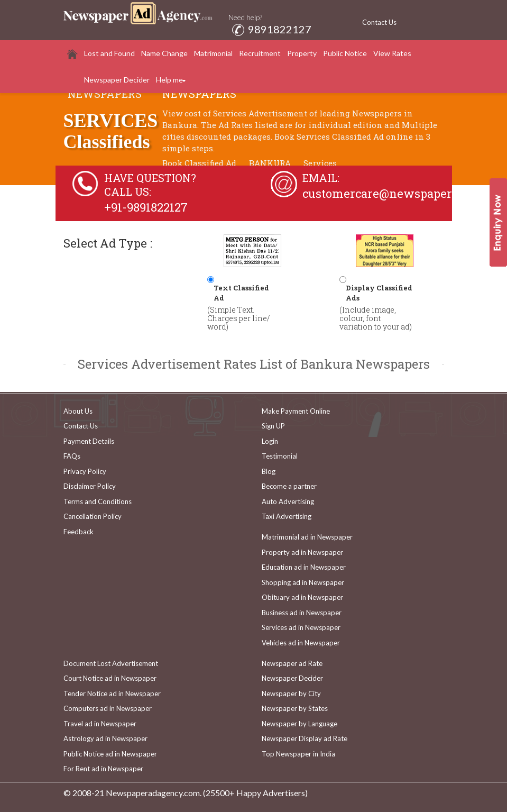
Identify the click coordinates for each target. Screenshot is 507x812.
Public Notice (345, 53)
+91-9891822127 (146, 207)
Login (270, 441)
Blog (269, 471)
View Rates (392, 53)
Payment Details (89, 441)
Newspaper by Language (299, 724)
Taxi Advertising (287, 516)
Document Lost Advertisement (111, 663)
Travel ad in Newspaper (100, 724)
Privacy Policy (85, 471)
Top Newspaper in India (298, 754)
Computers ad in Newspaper (108, 708)
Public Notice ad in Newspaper (110, 754)
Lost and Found (109, 53)
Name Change (164, 53)
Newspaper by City (291, 694)
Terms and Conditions (98, 501)
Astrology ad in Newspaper (105, 738)
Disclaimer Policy (90, 486)
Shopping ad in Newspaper (303, 582)
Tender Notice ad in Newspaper (112, 694)
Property (302, 53)
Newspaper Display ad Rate (305, 738)
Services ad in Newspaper (301, 627)
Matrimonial (213, 53)
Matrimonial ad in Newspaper (307, 537)
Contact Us (379, 22)
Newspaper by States (295, 708)
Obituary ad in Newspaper (302, 597)
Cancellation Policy (93, 516)
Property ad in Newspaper (302, 552)
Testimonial (280, 456)
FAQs (72, 456)
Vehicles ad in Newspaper (301, 643)
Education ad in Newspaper (304, 567)
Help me (169, 80)
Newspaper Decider (117, 80)
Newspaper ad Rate (292, 663)
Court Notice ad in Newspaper (110, 678)
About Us (78, 411)
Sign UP (273, 426)
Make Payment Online (296, 411)
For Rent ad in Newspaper (103, 769)
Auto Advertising (288, 501)
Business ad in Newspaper (302, 613)
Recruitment (260, 53)
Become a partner (289, 486)
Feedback (79, 532)
